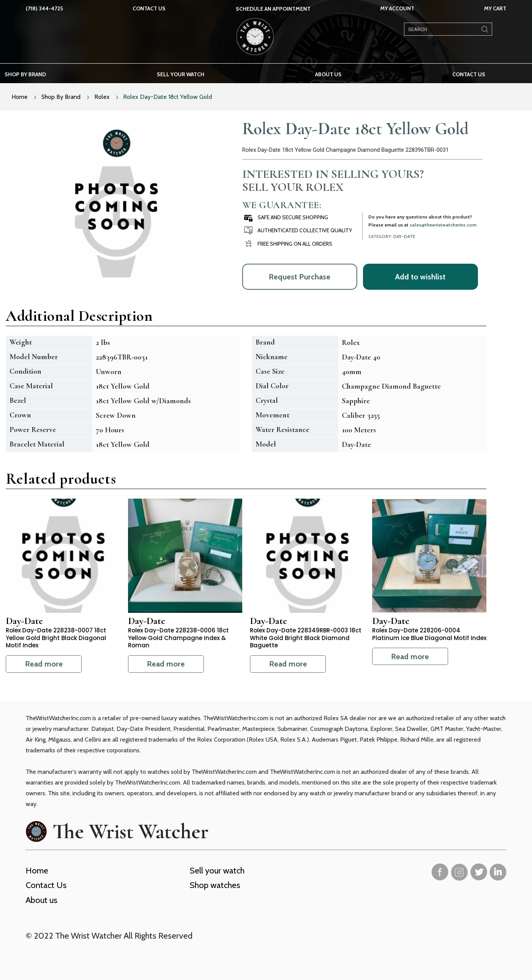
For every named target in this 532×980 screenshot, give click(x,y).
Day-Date (404, 236)
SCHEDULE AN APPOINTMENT (273, 9)
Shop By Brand (61, 97)
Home (20, 97)
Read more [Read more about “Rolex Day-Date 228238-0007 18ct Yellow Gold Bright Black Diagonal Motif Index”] (44, 664)
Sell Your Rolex (293, 187)
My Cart (495, 8)
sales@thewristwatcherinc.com (443, 225)
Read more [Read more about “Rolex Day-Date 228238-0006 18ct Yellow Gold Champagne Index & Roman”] (166, 664)
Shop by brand (25, 74)
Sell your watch (181, 74)
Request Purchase (300, 277)
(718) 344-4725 (44, 8)
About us (328, 74)
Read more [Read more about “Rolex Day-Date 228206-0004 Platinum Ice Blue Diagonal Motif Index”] (410, 657)
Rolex (102, 97)
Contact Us (149, 8)
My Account (397, 8)
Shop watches (215, 885)
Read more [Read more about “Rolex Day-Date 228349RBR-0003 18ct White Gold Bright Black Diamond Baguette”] (288, 664)
